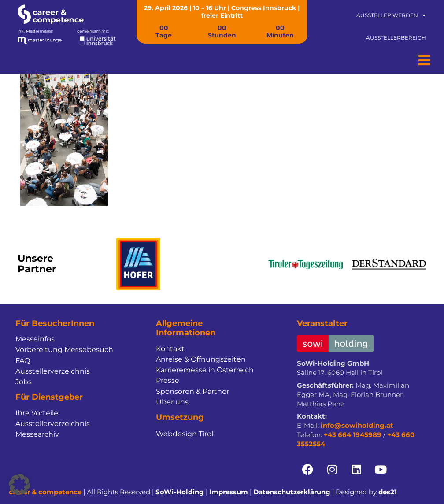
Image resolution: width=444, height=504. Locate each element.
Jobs (24, 382)
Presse (168, 380)
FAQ (23, 361)
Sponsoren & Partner (192, 391)
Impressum (229, 492)
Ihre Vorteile (37, 413)
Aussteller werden (391, 15)
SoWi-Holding (180, 492)
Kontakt (170, 349)
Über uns (172, 402)
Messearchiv (37, 434)
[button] (19, 485)
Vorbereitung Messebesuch (64, 350)
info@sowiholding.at (357, 425)
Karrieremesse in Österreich (205, 370)
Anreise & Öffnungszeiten (201, 359)
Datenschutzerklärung (292, 492)
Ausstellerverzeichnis (53, 371)
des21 (388, 492)
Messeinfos (35, 339)
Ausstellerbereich (396, 38)
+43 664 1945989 (353, 435)
